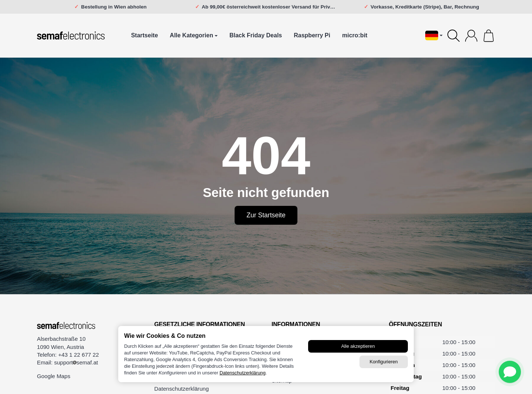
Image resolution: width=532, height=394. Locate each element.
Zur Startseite (266, 215)
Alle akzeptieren (358, 346)
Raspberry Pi (312, 35)
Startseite (145, 35)
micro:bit (355, 35)
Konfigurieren (383, 362)
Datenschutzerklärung (242, 373)
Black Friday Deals (256, 35)
